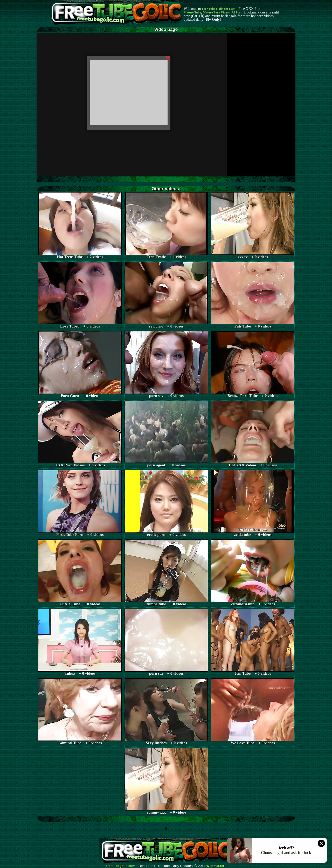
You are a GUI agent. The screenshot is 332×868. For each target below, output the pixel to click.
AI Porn (237, 12)
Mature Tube (192, 12)
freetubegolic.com (121, 866)
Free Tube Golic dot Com (219, 9)
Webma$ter (216, 866)
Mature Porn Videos (216, 12)
